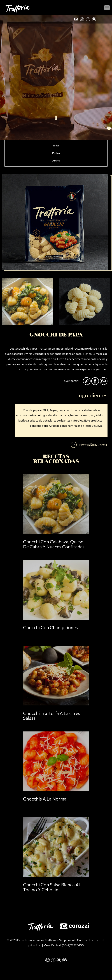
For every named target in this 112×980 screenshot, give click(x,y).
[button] (109, 128)
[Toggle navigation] (107, 8)
